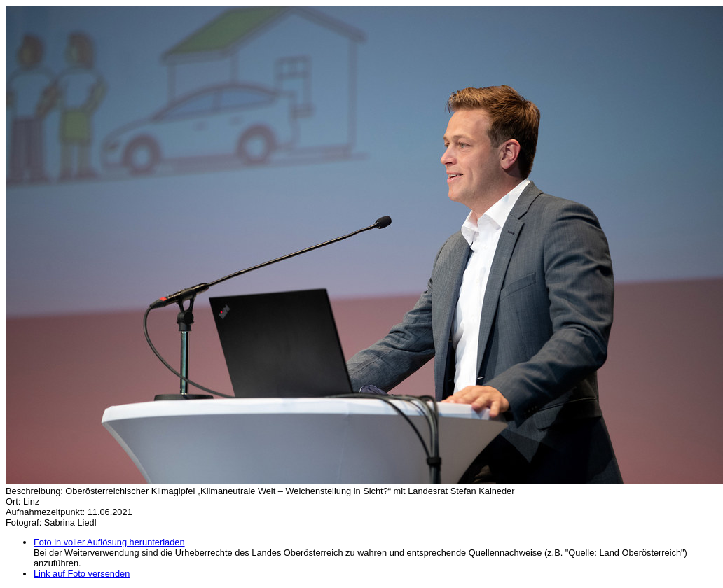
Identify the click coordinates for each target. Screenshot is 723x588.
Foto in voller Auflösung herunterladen (109, 542)
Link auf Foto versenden (82, 574)
